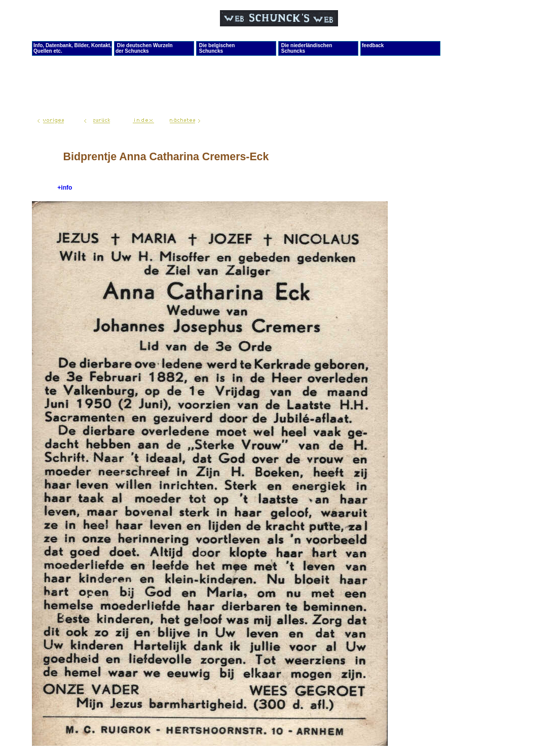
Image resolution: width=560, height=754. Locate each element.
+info (65, 188)
